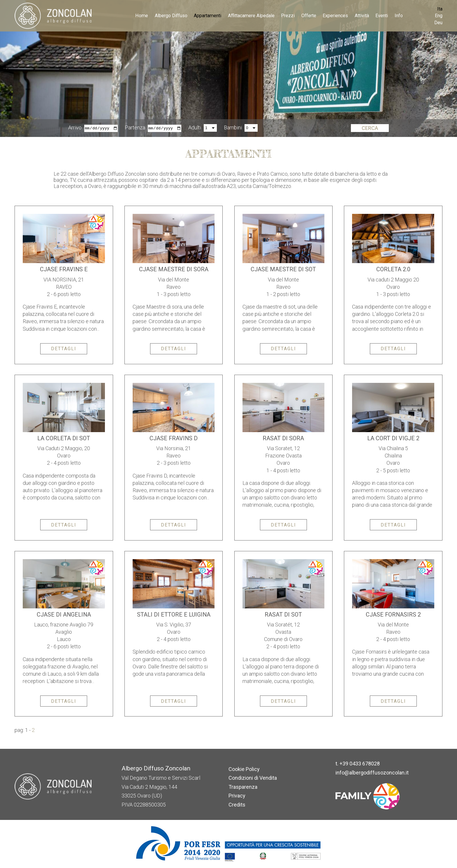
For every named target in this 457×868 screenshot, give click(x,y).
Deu (438, 23)
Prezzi (288, 16)
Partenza (135, 128)
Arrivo (75, 128)
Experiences (335, 16)
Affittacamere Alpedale (251, 16)
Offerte (309, 16)
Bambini (233, 128)
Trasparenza (243, 787)
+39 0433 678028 (360, 764)
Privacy (237, 796)
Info (399, 16)
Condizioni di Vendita (253, 778)
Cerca (370, 128)
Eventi (382, 16)
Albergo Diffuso (171, 16)
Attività (362, 16)
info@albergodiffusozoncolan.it (372, 773)
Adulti (195, 128)
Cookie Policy (244, 769)
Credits (237, 805)
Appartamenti (208, 16)
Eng (439, 16)
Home (142, 16)
